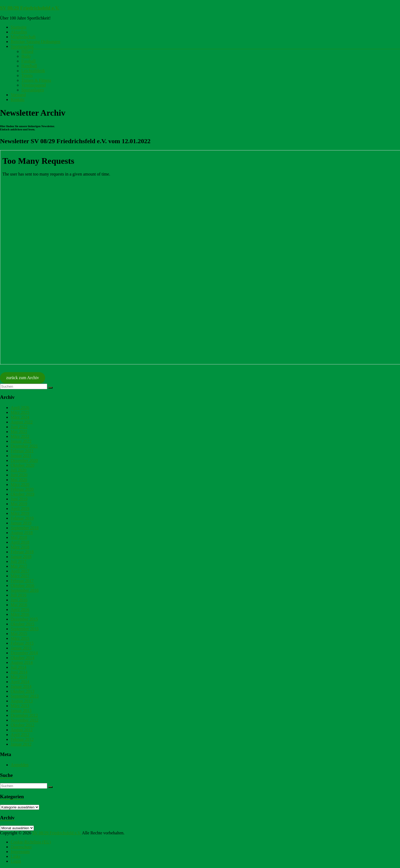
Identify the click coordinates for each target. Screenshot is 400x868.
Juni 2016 (19, 600)
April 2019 (20, 509)
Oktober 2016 (22, 585)
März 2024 (20, 417)
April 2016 (20, 610)
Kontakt (18, 100)
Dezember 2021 (24, 446)
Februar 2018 (22, 552)
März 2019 (20, 513)
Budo (26, 56)
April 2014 (20, 682)
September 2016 (25, 590)
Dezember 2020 (24, 460)
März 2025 (20, 412)
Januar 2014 (21, 686)
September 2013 (25, 696)
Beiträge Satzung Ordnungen (35, 42)
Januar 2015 (21, 648)
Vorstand (18, 95)
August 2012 (22, 730)
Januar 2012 (21, 744)
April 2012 (20, 735)
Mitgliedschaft (23, 37)
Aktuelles (19, 32)
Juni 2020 (19, 475)
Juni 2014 (19, 672)
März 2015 (20, 638)
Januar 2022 (21, 441)
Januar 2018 (21, 557)
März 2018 (20, 547)
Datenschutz (21, 847)
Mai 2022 (19, 432)
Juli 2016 (19, 595)
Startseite (19, 27)
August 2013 (22, 701)
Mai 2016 (19, 605)
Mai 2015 (19, 634)
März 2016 (20, 614)
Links (15, 856)
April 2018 (20, 542)
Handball (29, 66)
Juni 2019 (19, 499)
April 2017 (20, 571)
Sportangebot (22, 46)
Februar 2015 (22, 643)
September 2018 (25, 528)
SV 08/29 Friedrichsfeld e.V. (30, 8)
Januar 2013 (21, 711)
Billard (27, 51)
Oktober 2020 (22, 465)
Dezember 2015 (24, 619)
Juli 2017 (19, 561)
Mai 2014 (19, 677)
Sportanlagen (33, 90)
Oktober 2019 (22, 494)
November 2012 (25, 720)
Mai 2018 (19, 537)
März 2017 (20, 576)
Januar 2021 (21, 456)
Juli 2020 (19, 470)
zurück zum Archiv (23, 378)
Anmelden (20, 765)
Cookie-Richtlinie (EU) (31, 842)
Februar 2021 (22, 451)
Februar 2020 (22, 489)
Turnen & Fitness (36, 80)
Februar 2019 (22, 518)
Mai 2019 (19, 504)
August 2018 (22, 533)
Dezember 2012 (24, 715)
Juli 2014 (19, 667)
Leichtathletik (33, 71)
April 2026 (20, 408)
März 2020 (20, 484)
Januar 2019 (21, 523)
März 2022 (20, 436)
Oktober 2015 (22, 624)
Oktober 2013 (22, 691)
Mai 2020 (19, 480)
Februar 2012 (22, 739)
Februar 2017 (22, 581)
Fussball (28, 61)
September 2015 (25, 629)
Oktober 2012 (22, 725)
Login (16, 861)
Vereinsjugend (34, 85)
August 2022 (22, 422)
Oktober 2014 (22, 658)
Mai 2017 (19, 566)
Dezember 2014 (24, 653)
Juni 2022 (19, 427)
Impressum (20, 852)
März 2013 (20, 706)
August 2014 (22, 662)
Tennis (27, 75)
